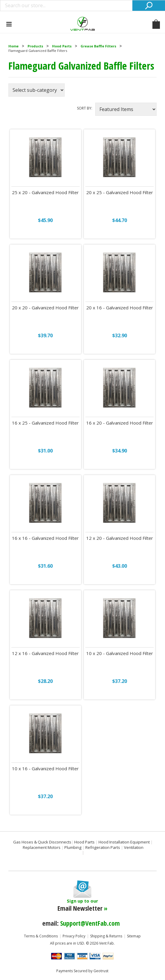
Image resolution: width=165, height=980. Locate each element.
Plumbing (73, 847)
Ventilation (134, 847)
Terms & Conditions (41, 936)
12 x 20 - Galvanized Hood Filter (120, 538)
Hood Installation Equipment (124, 842)
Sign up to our (83, 905)
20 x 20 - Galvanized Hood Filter (45, 308)
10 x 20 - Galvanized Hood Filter (120, 653)
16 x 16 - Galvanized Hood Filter (45, 538)
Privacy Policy (74, 936)
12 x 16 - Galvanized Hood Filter (45, 653)
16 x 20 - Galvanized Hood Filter (120, 423)
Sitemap (134, 936)
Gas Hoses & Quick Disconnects (42, 842)
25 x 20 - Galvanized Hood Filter (45, 192)
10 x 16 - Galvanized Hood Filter (45, 769)
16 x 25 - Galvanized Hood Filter (45, 423)
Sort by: (85, 108)
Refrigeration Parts (103, 847)
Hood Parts (62, 46)
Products (35, 46)
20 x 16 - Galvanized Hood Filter (120, 308)
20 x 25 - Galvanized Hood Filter (120, 192)
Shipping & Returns (106, 936)
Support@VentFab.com (90, 923)
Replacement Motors (42, 847)
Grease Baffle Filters (98, 46)
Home (13, 46)
